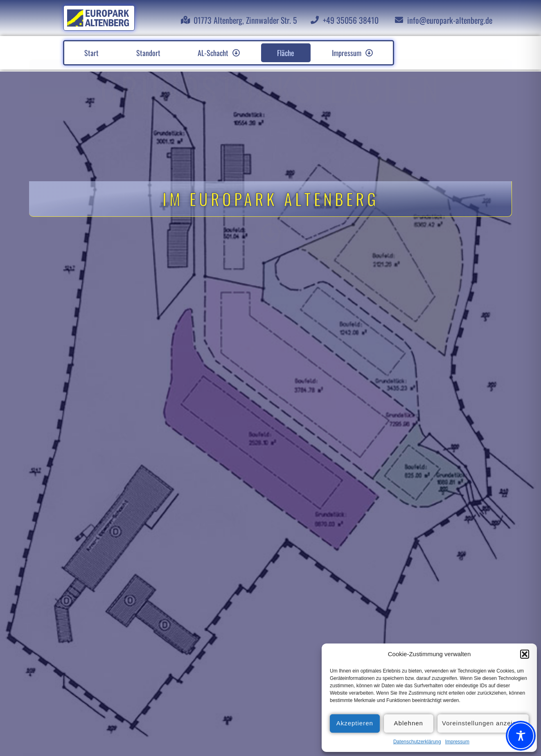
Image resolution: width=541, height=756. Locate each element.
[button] (525, 654)
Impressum (457, 742)
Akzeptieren (355, 723)
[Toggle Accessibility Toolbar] (521, 736)
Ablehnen (409, 723)
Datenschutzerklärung (417, 742)
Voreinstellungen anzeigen (483, 723)
